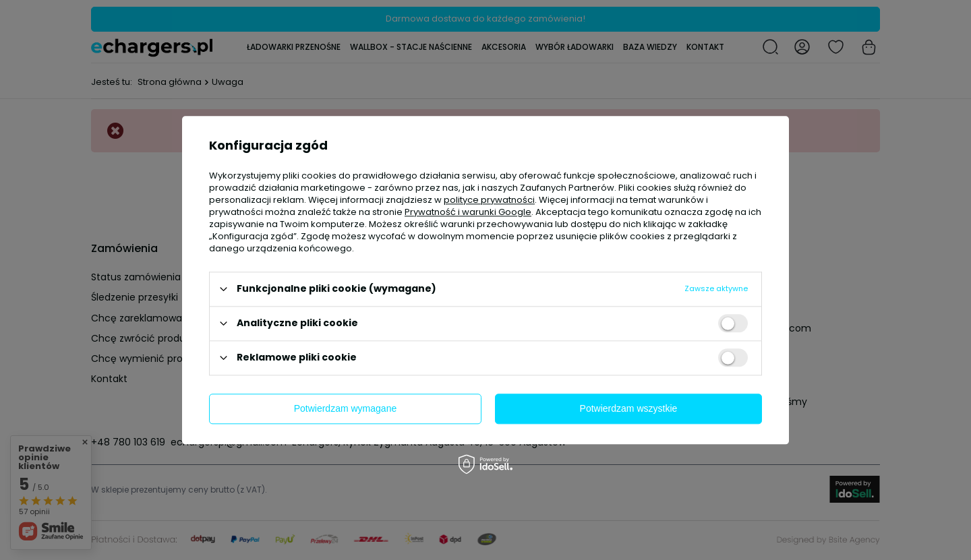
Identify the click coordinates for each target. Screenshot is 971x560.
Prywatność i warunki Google (468, 212)
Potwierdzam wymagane (346, 408)
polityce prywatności (489, 200)
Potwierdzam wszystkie (629, 408)
